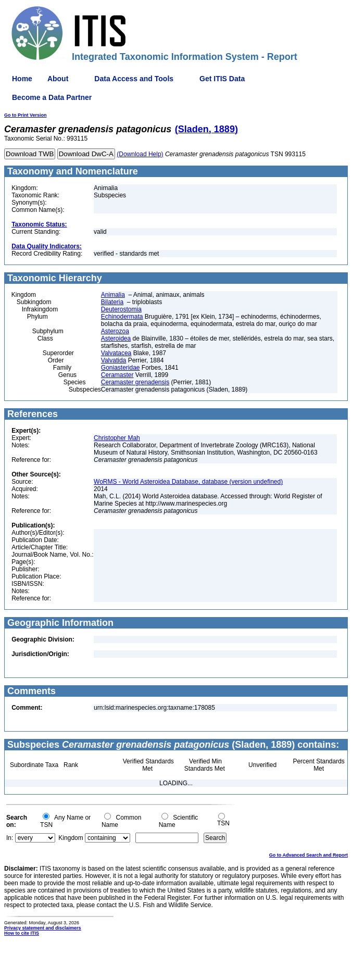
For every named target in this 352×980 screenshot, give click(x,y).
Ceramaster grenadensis (135, 382)
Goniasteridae (121, 368)
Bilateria (112, 302)
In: (10, 838)
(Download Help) (140, 154)
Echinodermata (122, 317)
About (58, 79)
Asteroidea (116, 338)
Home (22, 79)
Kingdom (71, 838)
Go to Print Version (26, 115)
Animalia (113, 295)
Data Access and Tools (134, 79)
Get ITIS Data (222, 79)
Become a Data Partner (52, 97)
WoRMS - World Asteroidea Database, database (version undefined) (188, 482)
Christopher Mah (117, 438)
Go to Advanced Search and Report (309, 855)
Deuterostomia (121, 309)
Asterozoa (115, 331)
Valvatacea (116, 353)
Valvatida (114, 360)
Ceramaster (117, 375)
